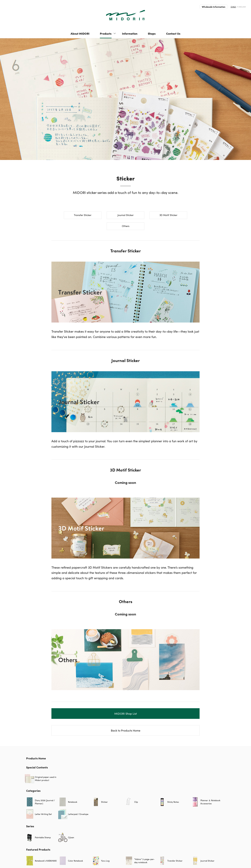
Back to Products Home (126, 730)
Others (126, 226)
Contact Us (173, 33)
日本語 (233, 7)
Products (106, 33)
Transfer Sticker (83, 215)
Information (130, 33)
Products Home (36, 758)
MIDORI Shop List (126, 714)
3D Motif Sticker (168, 215)
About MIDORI (80, 33)
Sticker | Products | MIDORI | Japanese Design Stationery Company (125, 15)
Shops (152, 33)
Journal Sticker (125, 215)
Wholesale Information (214, 7)
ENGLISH (242, 7)
